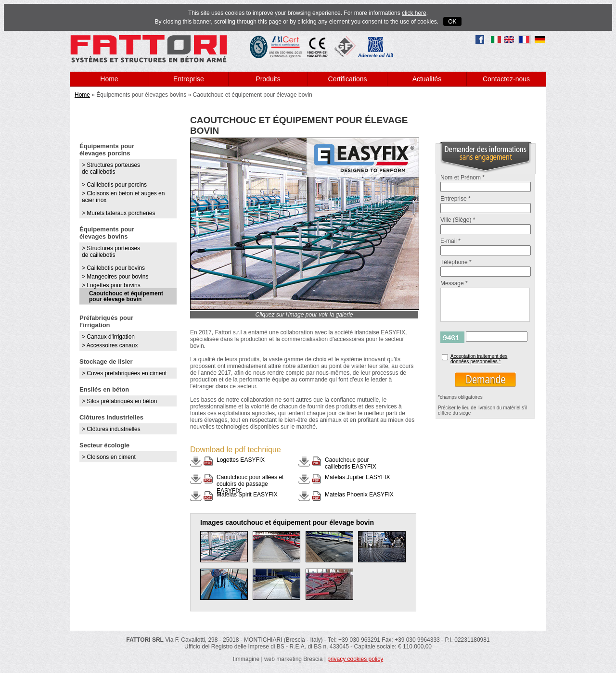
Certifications (348, 79)
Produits (268, 79)
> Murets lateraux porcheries (118, 213)
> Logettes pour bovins (111, 285)
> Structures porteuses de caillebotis (111, 168)
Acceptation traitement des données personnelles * (479, 359)
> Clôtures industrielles (111, 429)
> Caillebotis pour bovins (113, 268)
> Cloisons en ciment (109, 457)
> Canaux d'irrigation (108, 337)
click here (414, 13)
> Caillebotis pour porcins (114, 185)
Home (109, 79)
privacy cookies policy (355, 659)
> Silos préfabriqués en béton (119, 401)
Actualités (427, 79)
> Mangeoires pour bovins (115, 277)
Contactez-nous (506, 79)
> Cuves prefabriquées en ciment (124, 373)
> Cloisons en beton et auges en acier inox (123, 197)
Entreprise (189, 79)
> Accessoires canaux (110, 345)
